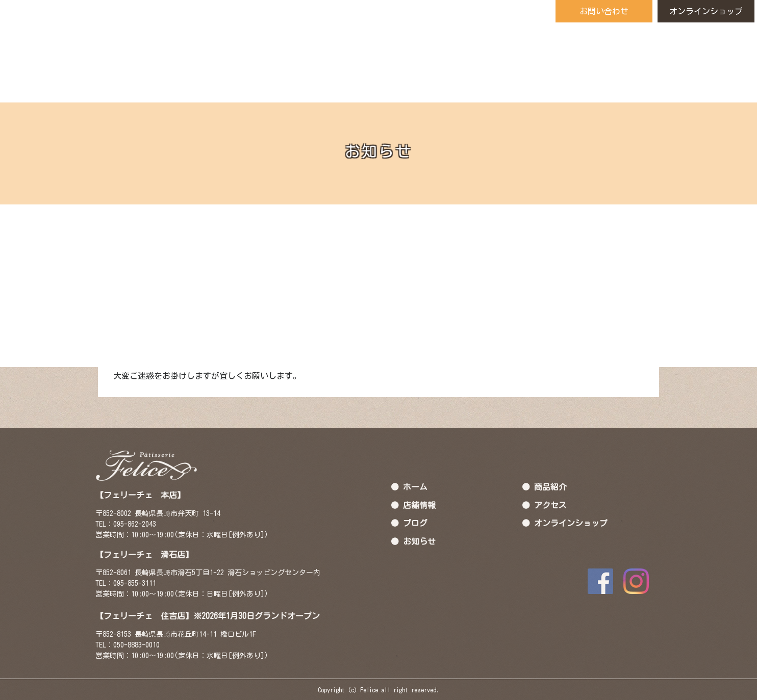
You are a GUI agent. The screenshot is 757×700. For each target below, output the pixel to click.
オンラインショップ (706, 11)
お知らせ (419, 541)
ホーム (415, 486)
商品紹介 (550, 486)
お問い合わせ (604, 11)
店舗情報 (419, 505)
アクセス (550, 505)
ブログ (415, 523)
